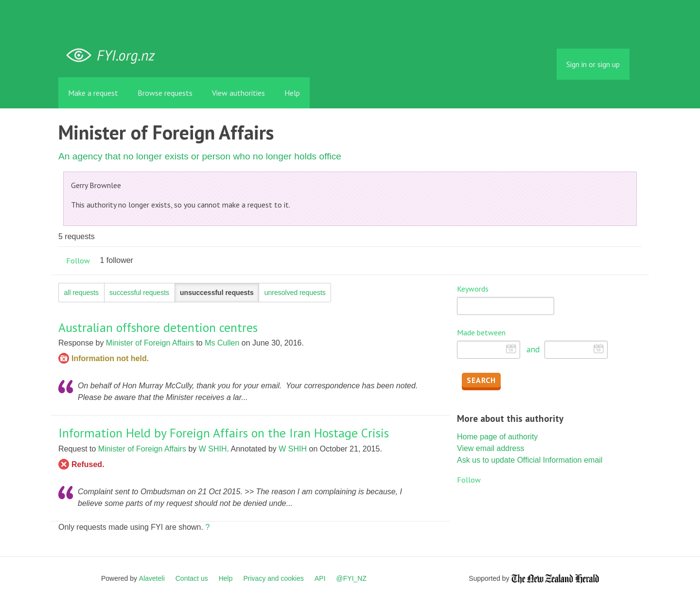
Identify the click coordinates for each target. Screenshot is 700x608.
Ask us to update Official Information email (530, 460)
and (533, 349)
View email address (490, 448)
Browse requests (165, 93)
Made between (481, 332)
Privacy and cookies (273, 578)
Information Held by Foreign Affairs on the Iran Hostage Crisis (224, 433)
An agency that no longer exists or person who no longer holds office (200, 156)
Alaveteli (152, 578)
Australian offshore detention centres (158, 327)
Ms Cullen (222, 343)
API (320, 578)
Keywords (473, 289)
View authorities (238, 93)
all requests (82, 293)
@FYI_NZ (351, 578)
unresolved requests (295, 293)
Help (292, 93)
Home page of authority (497, 437)
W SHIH (213, 449)
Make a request (93, 93)
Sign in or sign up (593, 64)
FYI (114, 56)
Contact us (192, 578)
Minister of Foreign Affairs (150, 343)
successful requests (139, 293)
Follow (78, 261)
